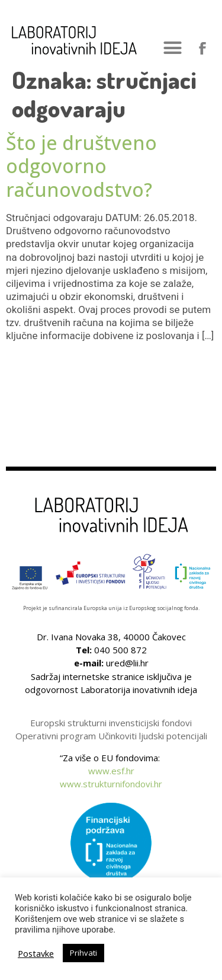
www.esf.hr (111, 771)
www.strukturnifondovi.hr (111, 784)
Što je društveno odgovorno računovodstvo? (81, 166)
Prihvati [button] (83, 953)
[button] (173, 48)
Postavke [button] (36, 953)
